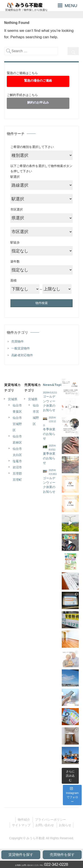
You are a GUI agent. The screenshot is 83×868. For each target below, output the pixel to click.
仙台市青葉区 (17, 408)
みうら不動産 (36, 838)
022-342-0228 (56, 864)
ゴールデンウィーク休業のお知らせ (49, 403)
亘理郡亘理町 (17, 477)
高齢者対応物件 (22, 355)
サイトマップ (21, 825)
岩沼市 (17, 467)
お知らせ (65, 825)
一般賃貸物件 (21, 348)
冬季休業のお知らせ (49, 434)
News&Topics (54, 385)
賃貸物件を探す (21, 855)
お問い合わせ (45, 825)
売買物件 (17, 341)
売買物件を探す (62, 855)
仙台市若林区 (17, 439)
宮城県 (13, 399)
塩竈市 (17, 461)
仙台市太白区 (17, 452)
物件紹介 (24, 820)
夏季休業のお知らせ (49, 458)
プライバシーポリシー (50, 820)
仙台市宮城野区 (17, 424)
